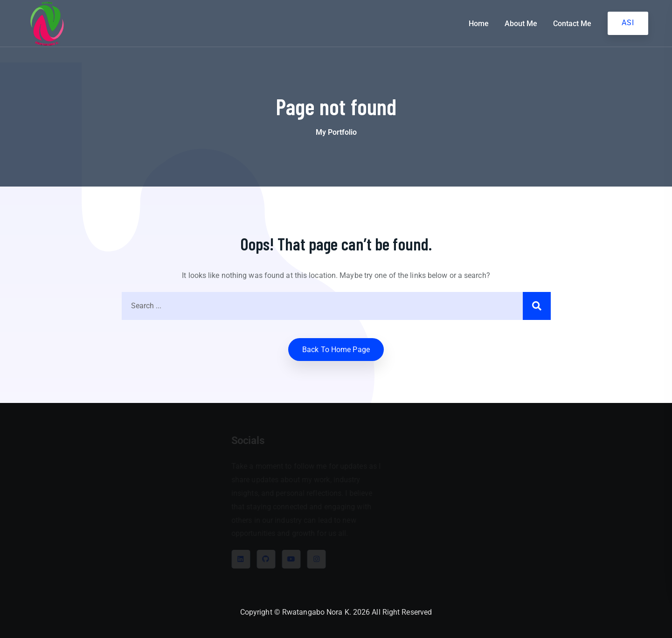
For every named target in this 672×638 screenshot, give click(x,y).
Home (479, 24)
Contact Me (572, 24)
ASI (628, 23)
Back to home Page (336, 350)
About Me (521, 24)
